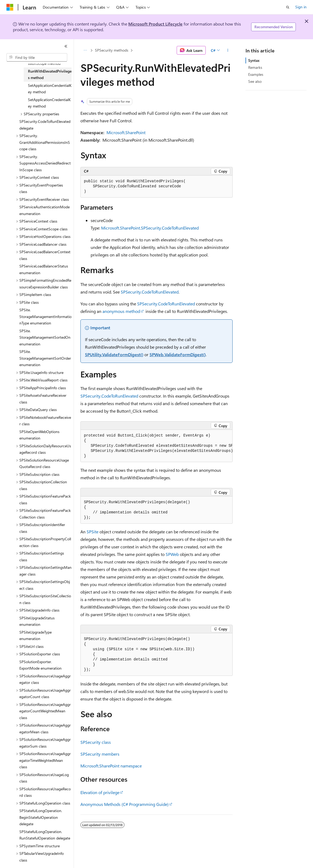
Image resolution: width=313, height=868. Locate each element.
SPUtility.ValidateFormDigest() (114, 354)
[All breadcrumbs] (85, 50)
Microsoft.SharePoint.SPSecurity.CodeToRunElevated (150, 228)
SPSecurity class (96, 742)
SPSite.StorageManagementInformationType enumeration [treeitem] (45, 316)
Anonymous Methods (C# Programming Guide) (125, 804)
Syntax (254, 60)
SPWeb (172, 554)
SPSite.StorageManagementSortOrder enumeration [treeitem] (45, 358)
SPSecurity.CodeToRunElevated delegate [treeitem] (45, 125)
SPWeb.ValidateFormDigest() (178, 354)
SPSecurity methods (112, 50)
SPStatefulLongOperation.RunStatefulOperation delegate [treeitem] (45, 835)
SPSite (93, 532)
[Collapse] (66, 46)
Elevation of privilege (100, 792)
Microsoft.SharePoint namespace (111, 766)
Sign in (301, 7)
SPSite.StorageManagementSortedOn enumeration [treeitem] (45, 337)
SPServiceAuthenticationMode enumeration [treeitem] (45, 210)
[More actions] (228, 50)
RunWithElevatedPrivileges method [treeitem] (50, 74)
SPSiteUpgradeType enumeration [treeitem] (35, 635)
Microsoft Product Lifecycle (155, 24)
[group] (156, 446)
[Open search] (288, 7)
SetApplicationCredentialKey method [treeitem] (49, 103)
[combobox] (37, 58)
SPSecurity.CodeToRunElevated (150, 292)
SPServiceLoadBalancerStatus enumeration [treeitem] (44, 269)
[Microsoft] (10, 7)
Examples (256, 74)
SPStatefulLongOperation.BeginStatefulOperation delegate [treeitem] (41, 817)
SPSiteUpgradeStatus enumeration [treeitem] (37, 621)
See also (255, 81)
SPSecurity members (100, 754)
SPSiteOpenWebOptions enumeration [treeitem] (39, 435)
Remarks (255, 67)
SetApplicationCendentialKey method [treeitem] (50, 89)
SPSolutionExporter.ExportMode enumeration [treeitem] (40, 665)
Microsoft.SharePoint (126, 132)
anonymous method (121, 311)
